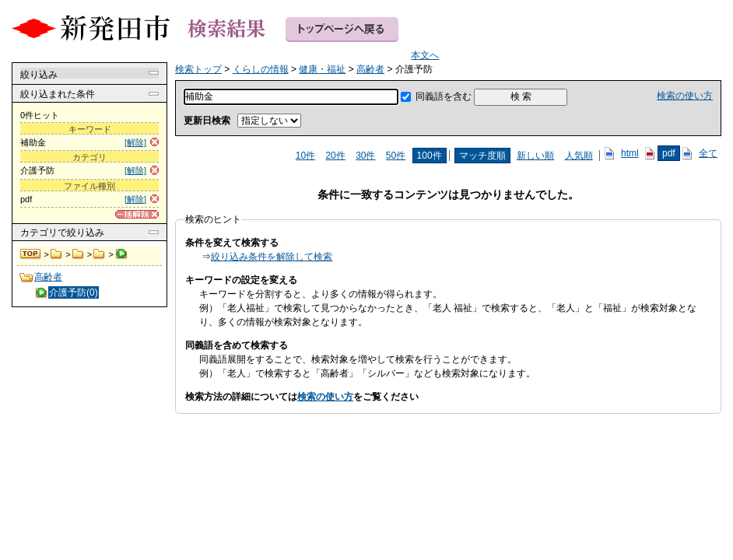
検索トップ (31, 254)
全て (708, 153)
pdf (669, 153)
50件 (396, 156)
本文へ (425, 55)
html (630, 153)
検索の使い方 (685, 96)
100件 (430, 156)
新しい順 (535, 156)
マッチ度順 (482, 156)
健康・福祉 (78, 254)
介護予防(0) (74, 292)
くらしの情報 (56, 254)
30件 (365, 156)
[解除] (135, 142)
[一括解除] (137, 214)
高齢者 (99, 254)
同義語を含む (444, 96)
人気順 (579, 156)
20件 (335, 156)
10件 (305, 156)
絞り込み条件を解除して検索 (272, 257)
